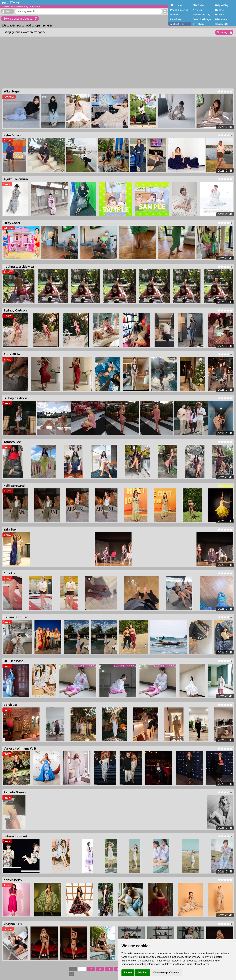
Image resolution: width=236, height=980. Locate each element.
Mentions (176, 19)
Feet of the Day (201, 15)
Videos (174, 15)
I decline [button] (143, 973)
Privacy (220, 15)
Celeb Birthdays (202, 19)
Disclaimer (221, 19)
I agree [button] (128, 973)
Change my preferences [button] (166, 973)
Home (178, 5)
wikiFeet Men (177, 24)
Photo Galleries (179, 10)
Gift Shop (198, 24)
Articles (197, 10)
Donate (219, 10)
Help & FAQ (222, 5)
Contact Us (222, 24)
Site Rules (198, 5)
